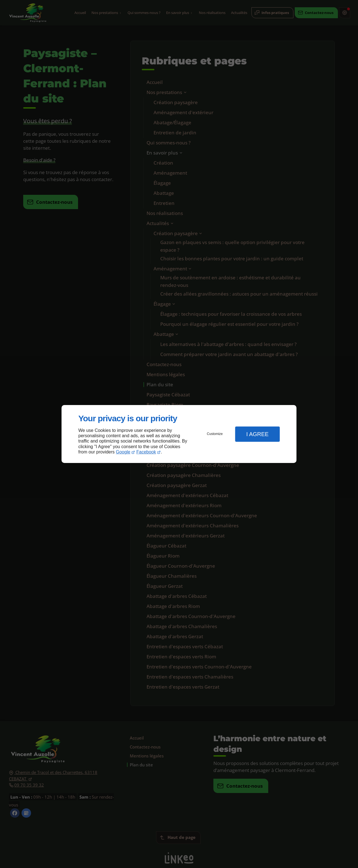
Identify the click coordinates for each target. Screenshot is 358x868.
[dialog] (179, 434)
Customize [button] (215, 434)
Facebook (146, 452)
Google (123, 452)
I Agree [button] (257, 434)
